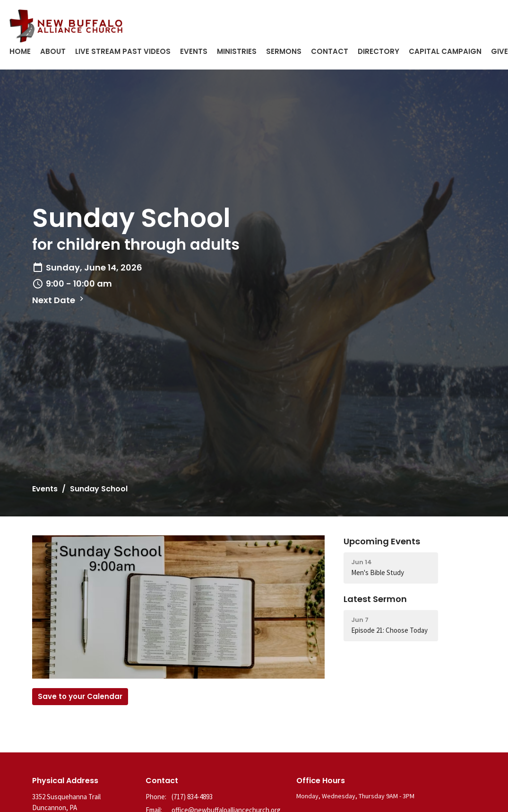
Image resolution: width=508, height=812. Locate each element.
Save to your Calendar (80, 696)
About (53, 51)
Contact (330, 51)
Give (499, 51)
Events (194, 51)
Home (20, 51)
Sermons (284, 51)
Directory (379, 51)
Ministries (237, 51)
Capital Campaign (445, 51)
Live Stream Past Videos (123, 51)
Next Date (59, 300)
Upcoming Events (382, 541)
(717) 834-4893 (192, 797)
